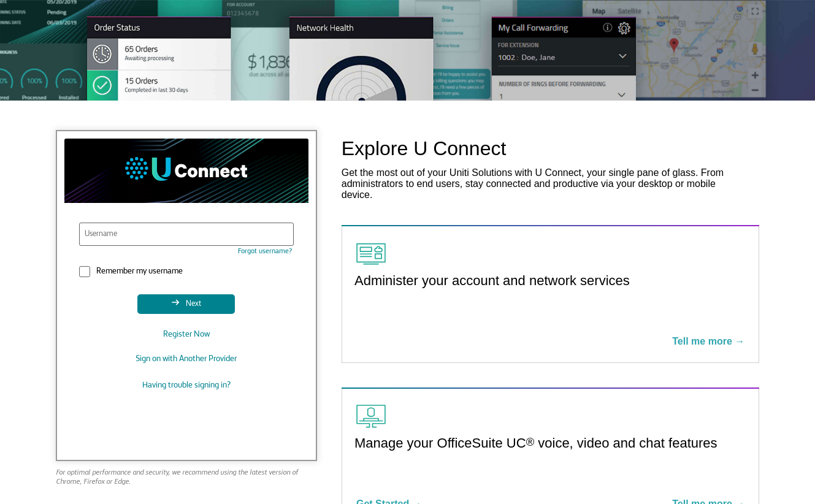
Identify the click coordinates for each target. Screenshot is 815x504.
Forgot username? (265, 251)
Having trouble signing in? (186, 385)
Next (193, 304)
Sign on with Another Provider (186, 359)
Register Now (186, 334)
